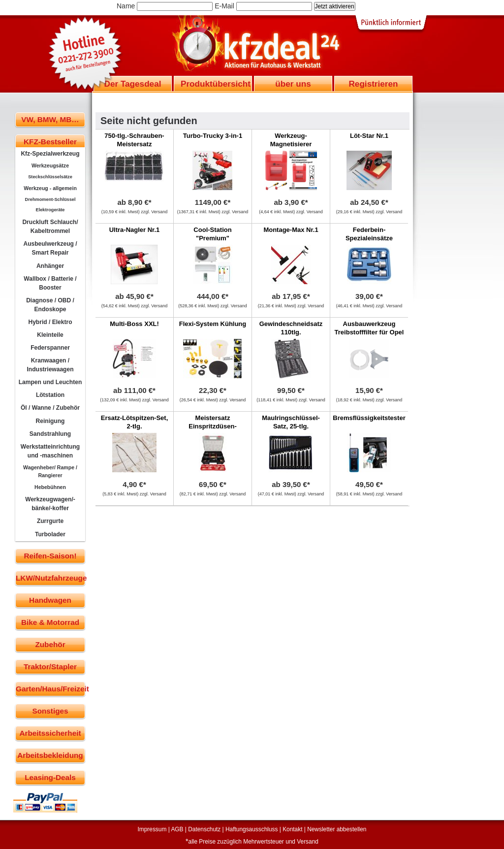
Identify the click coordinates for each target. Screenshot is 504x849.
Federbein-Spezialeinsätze (369, 234)
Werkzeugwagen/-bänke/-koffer (50, 504)
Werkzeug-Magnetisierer (291, 140)
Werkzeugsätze (50, 165)
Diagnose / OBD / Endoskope (50, 305)
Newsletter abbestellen (337, 829)
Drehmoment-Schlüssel (50, 199)
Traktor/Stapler (50, 667)
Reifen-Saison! (50, 556)
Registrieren (373, 84)
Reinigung (50, 421)
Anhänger (50, 266)
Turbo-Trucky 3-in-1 (213, 136)
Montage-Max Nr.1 (291, 230)
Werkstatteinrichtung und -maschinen (50, 451)
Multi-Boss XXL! (134, 324)
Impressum (152, 829)
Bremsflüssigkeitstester (369, 418)
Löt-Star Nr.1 (369, 136)
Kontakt (292, 829)
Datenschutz (204, 829)
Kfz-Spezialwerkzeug (50, 154)
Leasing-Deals (50, 777)
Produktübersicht (216, 84)
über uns (293, 84)
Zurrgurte (50, 521)
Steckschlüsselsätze (50, 177)
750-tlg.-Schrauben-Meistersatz (134, 140)
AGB (177, 829)
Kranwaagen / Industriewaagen (50, 365)
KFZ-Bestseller (50, 142)
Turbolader (50, 534)
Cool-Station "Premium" (212, 234)
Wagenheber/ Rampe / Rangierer (50, 471)
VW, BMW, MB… (50, 119)
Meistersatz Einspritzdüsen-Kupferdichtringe (213, 426)
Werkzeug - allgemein (50, 188)
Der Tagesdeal (133, 84)
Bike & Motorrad (50, 622)
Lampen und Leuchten (50, 382)
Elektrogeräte (50, 210)
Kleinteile (50, 335)
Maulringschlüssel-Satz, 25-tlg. (291, 422)
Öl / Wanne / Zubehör (50, 408)
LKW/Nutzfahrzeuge (50, 578)
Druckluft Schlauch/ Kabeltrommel (50, 227)
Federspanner (50, 348)
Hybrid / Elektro (50, 322)
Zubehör (50, 644)
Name (126, 6)
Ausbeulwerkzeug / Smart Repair (50, 248)
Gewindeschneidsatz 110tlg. (291, 328)
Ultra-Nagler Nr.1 (135, 230)
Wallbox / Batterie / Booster (50, 283)
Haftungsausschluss (252, 829)
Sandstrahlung (50, 434)
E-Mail (224, 6)
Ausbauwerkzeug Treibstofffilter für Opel (369, 328)
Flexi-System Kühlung (213, 324)
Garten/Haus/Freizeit (50, 689)
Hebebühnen (50, 487)
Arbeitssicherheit (50, 733)
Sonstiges (50, 711)
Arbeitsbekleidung (50, 755)
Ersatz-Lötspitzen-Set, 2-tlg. (135, 422)
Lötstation (50, 395)
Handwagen (50, 600)
